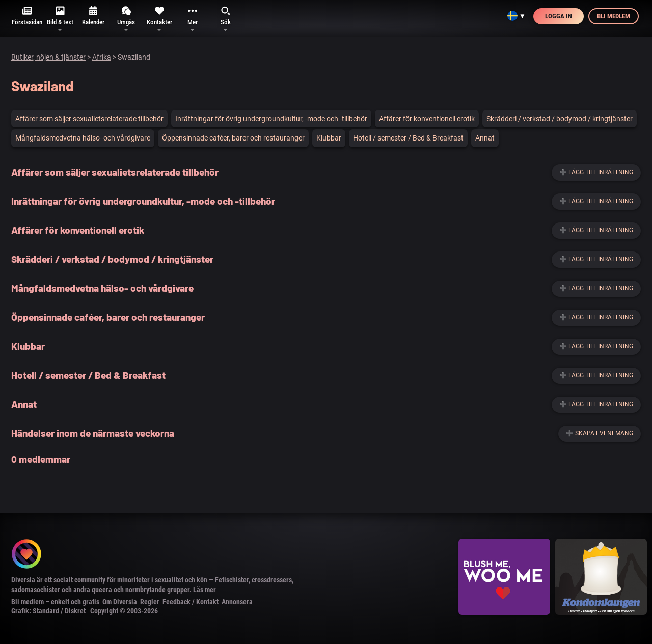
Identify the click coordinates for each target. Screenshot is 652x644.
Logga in (559, 16)
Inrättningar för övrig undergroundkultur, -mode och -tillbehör (271, 119)
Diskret (75, 611)
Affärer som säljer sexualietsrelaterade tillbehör (89, 119)
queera (102, 590)
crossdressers (272, 580)
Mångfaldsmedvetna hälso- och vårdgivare (83, 138)
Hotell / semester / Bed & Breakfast (408, 138)
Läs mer (205, 590)
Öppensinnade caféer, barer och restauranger (233, 138)
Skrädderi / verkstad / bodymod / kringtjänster (560, 119)
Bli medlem (614, 16)
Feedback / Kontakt (191, 602)
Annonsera (237, 602)
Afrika (102, 57)
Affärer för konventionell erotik (427, 119)
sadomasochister (36, 590)
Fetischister (232, 580)
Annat (485, 138)
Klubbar (329, 138)
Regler (150, 602)
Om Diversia (120, 602)
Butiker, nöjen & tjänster (48, 57)
